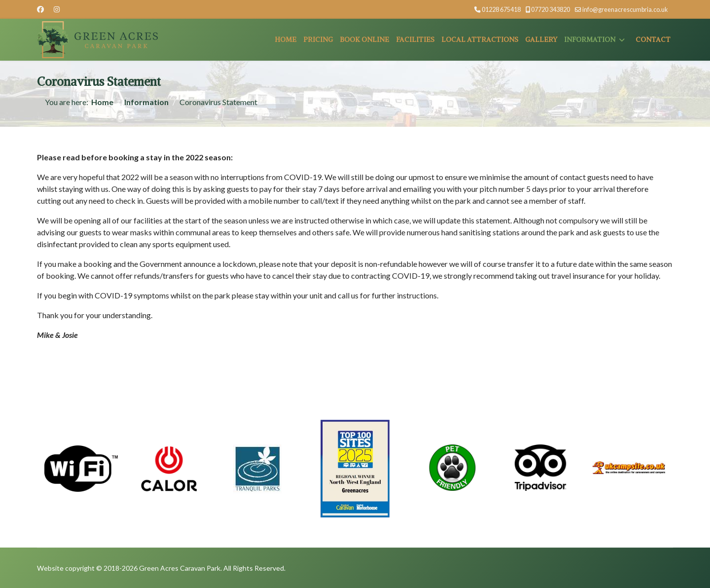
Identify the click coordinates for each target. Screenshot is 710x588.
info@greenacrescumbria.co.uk (625, 10)
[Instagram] (57, 9)
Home (285, 39)
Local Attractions (480, 39)
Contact (653, 39)
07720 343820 (550, 10)
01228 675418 (501, 10)
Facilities (415, 39)
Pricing (318, 39)
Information (590, 39)
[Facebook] (40, 9)
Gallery (541, 39)
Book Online (364, 39)
